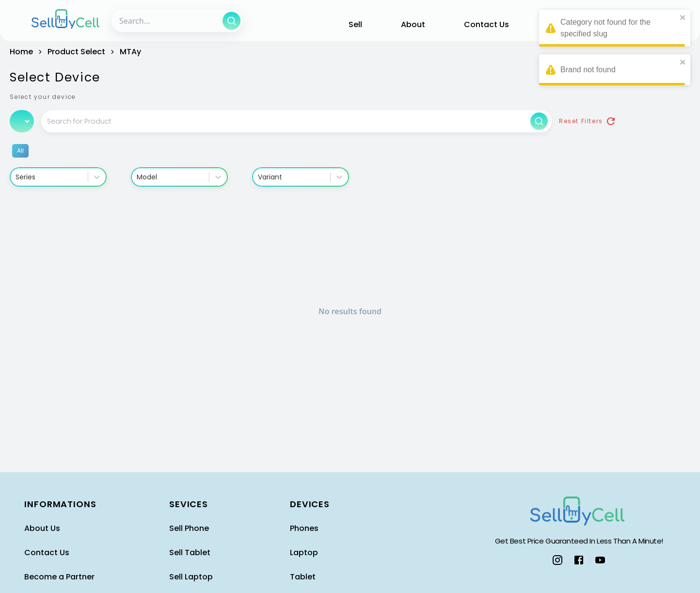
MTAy (130, 52)
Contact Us (486, 24)
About (413, 24)
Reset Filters (588, 121)
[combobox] (16, 177)
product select (76, 52)
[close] (683, 17)
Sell (355, 24)
